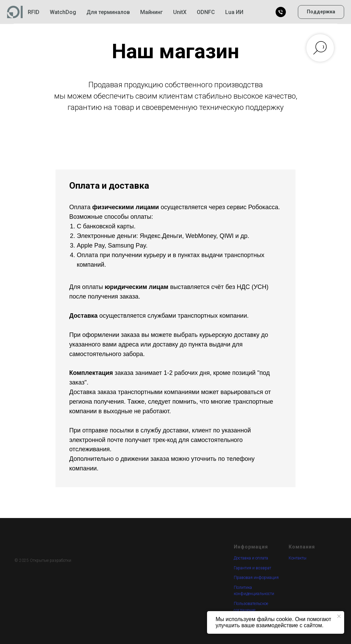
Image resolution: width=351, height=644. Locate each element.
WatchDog (63, 12)
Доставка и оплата (251, 558)
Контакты (298, 558)
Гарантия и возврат (252, 568)
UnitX (180, 12)
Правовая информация (256, 578)
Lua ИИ (234, 12)
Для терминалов (108, 12)
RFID (34, 12)
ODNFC (206, 12)
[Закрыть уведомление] (339, 616)
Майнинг (152, 12)
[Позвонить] (281, 12)
